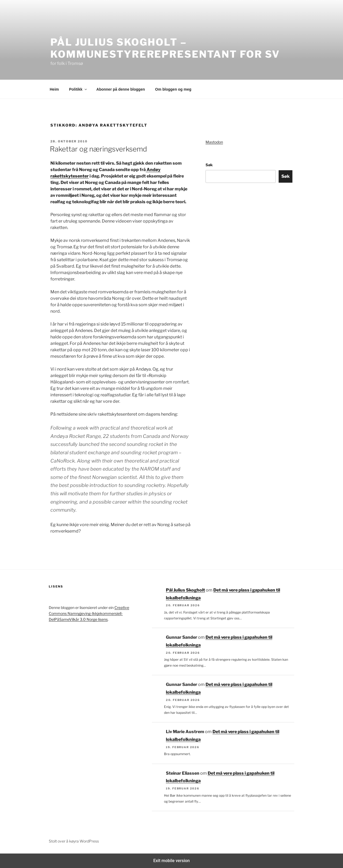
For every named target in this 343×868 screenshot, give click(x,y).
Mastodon (214, 142)
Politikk (78, 89)
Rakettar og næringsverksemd (98, 149)
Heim (54, 89)
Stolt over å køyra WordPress (74, 841)
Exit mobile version (171, 861)
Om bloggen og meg (173, 89)
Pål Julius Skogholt (185, 590)
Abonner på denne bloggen (121, 89)
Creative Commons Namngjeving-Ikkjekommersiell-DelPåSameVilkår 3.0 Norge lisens (89, 614)
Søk (209, 165)
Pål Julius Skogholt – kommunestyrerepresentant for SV (165, 48)
